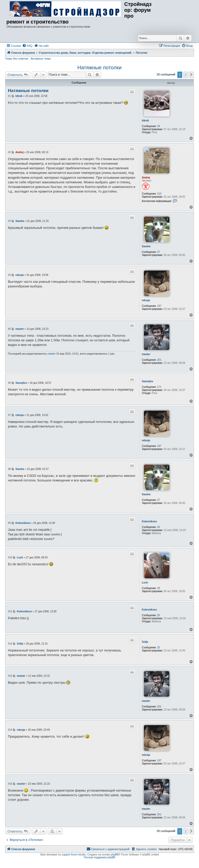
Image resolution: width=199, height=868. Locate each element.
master (146, 354)
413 (159, 194)
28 (159, 588)
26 (159, 527)
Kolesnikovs (149, 521)
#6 (9, 383)
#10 (10, 557)
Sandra (146, 246)
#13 (10, 676)
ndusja (146, 300)
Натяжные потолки (99, 67)
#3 (9, 221)
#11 (10, 611)
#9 (9, 523)
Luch (145, 583)
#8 (9, 469)
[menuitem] (27, 46)
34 (159, 126)
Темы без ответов (17, 59)
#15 (10, 784)
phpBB (115, 855)
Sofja (145, 642)
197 (159, 306)
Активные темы (41, 59)
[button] (191, 75)
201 (159, 360)
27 (159, 252)
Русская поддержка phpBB (99, 857)
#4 (9, 275)
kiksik (145, 121)
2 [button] (186, 75)
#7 (9, 415)
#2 (9, 152)
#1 (9, 96)
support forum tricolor (74, 855)
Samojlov (147, 381)
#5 (9, 329)
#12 (10, 644)
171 (159, 387)
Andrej (146, 178)
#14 (10, 730)
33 (159, 647)
